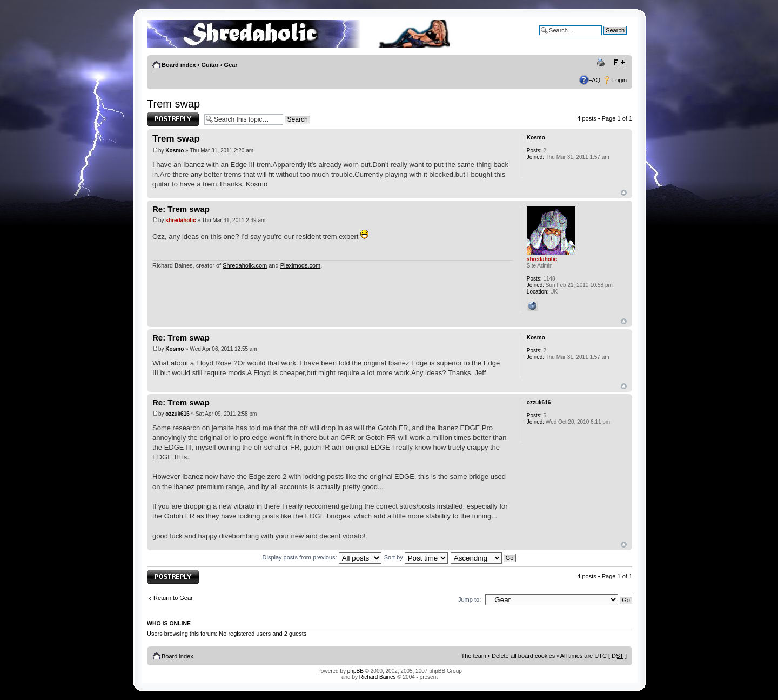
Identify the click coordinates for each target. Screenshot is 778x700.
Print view (602, 63)
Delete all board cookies (523, 656)
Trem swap (173, 104)
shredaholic (180, 220)
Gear (231, 65)
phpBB (356, 671)
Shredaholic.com (245, 265)
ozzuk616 (177, 414)
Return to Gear (173, 598)
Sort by (416, 557)
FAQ (594, 80)
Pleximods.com (301, 265)
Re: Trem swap (181, 209)
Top (624, 193)
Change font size (619, 63)
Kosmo (175, 151)
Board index (179, 65)
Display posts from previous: (322, 557)
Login (619, 80)
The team (474, 656)
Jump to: (470, 599)
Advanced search (604, 38)
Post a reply (173, 119)
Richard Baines (378, 677)
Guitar (210, 65)
